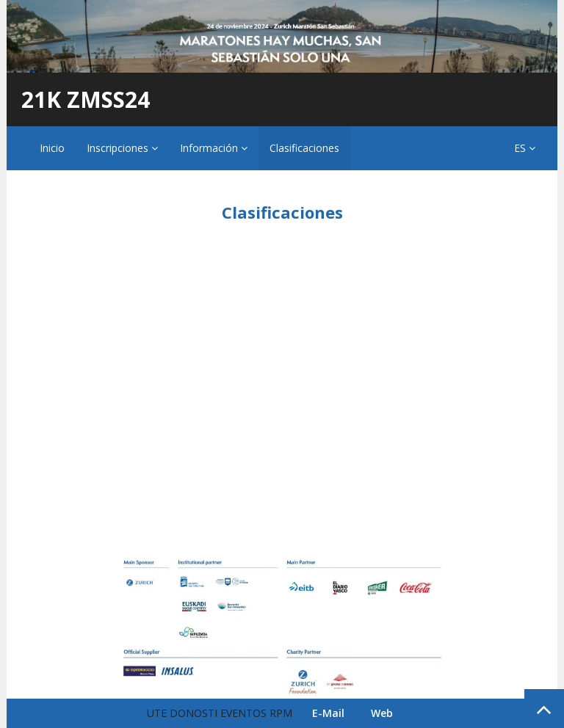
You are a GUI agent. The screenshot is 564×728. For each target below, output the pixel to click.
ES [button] (525, 148)
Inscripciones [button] (122, 148)
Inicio (52, 148)
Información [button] (214, 148)
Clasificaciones (304, 148)
